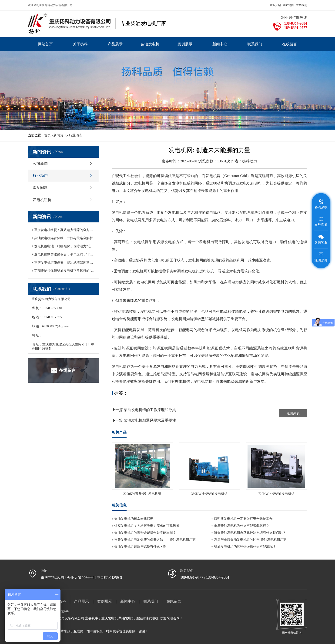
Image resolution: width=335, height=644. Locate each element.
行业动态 (76, 135)
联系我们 (301, 5)
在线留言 (174, 601)
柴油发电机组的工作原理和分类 (150, 410)
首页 (47, 135)
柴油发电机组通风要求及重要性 (150, 420)
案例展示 (105, 601)
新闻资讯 (60, 135)
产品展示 (81, 601)
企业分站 (275, 5)
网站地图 (288, 5)
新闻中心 (128, 601)
